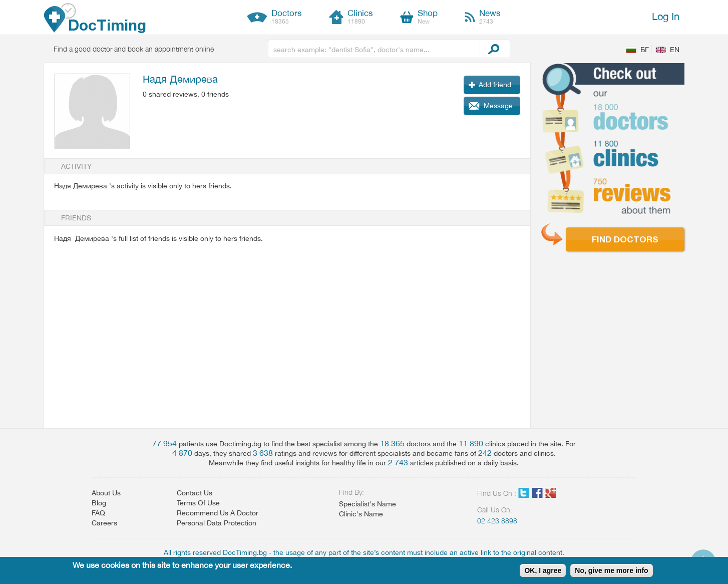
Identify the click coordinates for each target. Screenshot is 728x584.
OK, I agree (543, 570)
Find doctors (625, 239)
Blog (99, 503)
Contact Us (195, 493)
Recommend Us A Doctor (218, 513)
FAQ (98, 513)
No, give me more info (611, 570)
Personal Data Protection (217, 523)
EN (675, 50)
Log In (666, 16)
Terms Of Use (198, 503)
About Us (106, 493)
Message (498, 106)
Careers (104, 523)
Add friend (495, 85)
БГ (645, 50)
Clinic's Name (361, 514)
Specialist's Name (368, 504)
